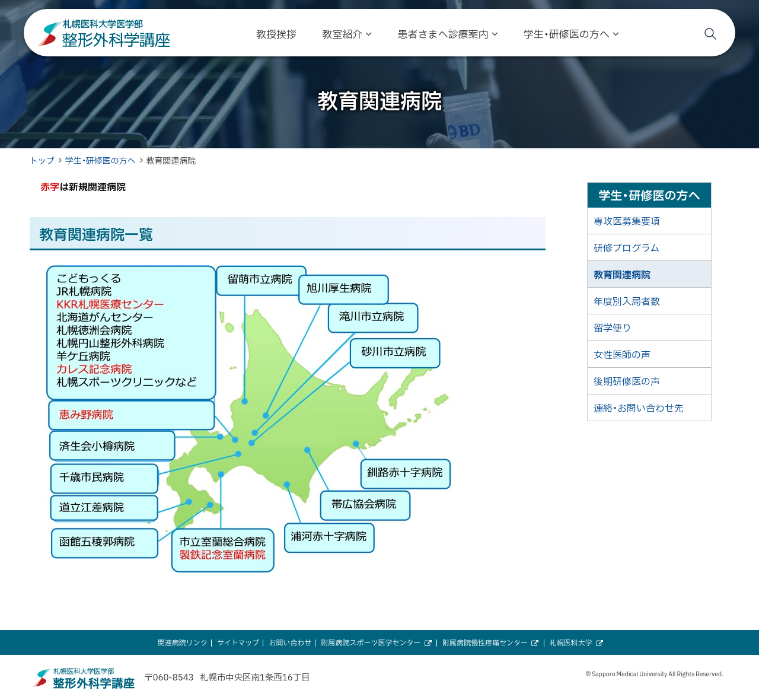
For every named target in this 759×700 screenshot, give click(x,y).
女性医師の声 (622, 354)
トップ (42, 160)
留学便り (613, 327)
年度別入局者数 (627, 301)
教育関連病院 (622, 274)
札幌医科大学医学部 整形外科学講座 (104, 34)
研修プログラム (626, 247)
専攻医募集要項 (627, 221)
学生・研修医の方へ (101, 160)
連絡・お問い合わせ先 (639, 408)
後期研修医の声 (627, 381)
